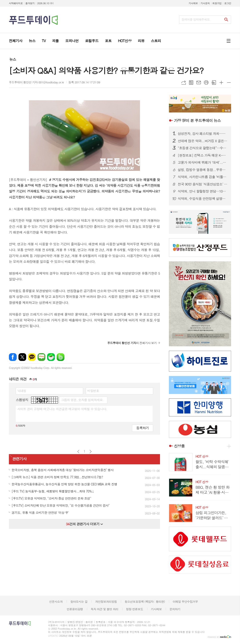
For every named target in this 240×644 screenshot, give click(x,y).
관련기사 (19, 459)
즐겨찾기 (30, 3)
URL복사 (184, 83)
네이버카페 (51, 357)
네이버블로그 (41, 357)
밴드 (61, 357)
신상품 (179, 446)
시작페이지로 (16, 3)
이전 (78, 452)
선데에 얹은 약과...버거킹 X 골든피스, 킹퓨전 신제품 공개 (203, 141)
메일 (199, 83)
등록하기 (142, 428)
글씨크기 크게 (221, 83)
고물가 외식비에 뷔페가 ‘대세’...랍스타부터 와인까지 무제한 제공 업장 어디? (203, 162)
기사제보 (193, 3)
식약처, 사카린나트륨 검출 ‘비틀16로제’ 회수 (203, 177)
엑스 (22, 357)
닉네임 (22, 391)
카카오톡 (32, 357)
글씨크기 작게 (229, 83)
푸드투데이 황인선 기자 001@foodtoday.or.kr (36, 82)
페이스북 (13, 357)
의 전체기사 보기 (132, 343)
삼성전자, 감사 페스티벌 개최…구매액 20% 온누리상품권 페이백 (203, 134)
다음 (91, 452)
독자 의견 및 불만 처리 (104, 609)
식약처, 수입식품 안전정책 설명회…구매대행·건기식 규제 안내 (203, 199)
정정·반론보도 (135, 609)
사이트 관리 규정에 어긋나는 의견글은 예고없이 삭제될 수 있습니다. (62, 409)
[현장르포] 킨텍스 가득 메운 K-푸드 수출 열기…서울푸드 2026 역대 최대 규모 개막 (203, 155)
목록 (191, 83)
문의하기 (175, 609)
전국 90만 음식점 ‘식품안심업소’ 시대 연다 (203, 184)
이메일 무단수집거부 (185, 602)
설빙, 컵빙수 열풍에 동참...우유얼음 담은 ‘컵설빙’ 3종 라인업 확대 (203, 170)
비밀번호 (93, 391)
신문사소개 (56, 602)
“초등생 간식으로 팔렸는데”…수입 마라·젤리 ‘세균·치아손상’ (203, 148)
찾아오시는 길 (79, 602)
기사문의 (205, 3)
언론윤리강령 (75, 609)
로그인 (228, 3)
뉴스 (13, 59)
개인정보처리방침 (106, 602)
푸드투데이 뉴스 (197, 120)
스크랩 (214, 83)
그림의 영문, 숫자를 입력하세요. (82, 400)
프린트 (206, 83)
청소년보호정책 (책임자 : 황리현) (145, 602)
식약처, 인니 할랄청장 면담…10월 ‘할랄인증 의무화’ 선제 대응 (203, 191)
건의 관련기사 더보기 (84, 524)
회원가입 (217, 3)
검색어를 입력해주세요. (196, 19)
